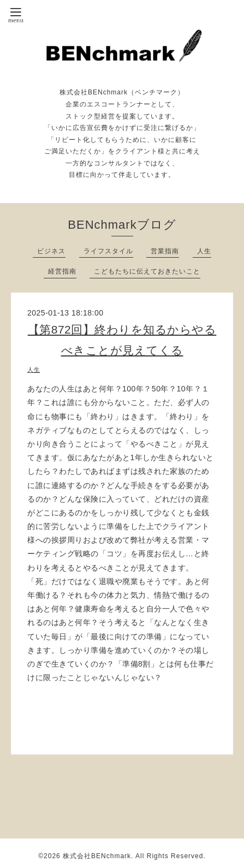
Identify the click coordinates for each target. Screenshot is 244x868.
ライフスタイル (108, 251)
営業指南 (165, 251)
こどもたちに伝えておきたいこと (147, 271)
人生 (204, 251)
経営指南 (62, 271)
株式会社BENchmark (97, 856)
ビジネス (51, 251)
